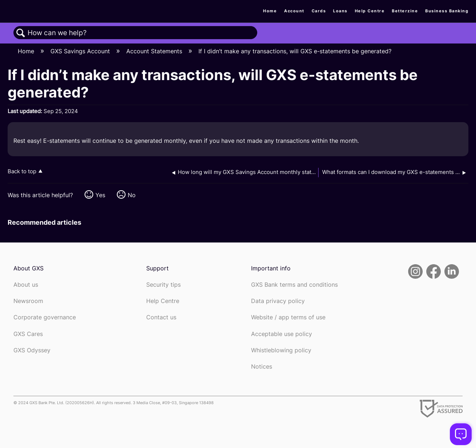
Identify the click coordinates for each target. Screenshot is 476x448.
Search (21, 33)
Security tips (163, 285)
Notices (262, 367)
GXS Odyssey (32, 350)
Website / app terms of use (288, 317)
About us (26, 285)
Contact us (161, 317)
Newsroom (28, 301)
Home (270, 11)
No (132, 195)
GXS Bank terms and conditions (294, 285)
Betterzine (405, 11)
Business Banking (447, 11)
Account (294, 11)
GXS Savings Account (81, 51)
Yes (100, 195)
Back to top (22, 171)
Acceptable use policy (282, 334)
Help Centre (370, 11)
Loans (340, 11)
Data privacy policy (278, 301)
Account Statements (155, 51)
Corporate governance (45, 317)
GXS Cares (28, 334)
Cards (319, 11)
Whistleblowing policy (281, 350)
